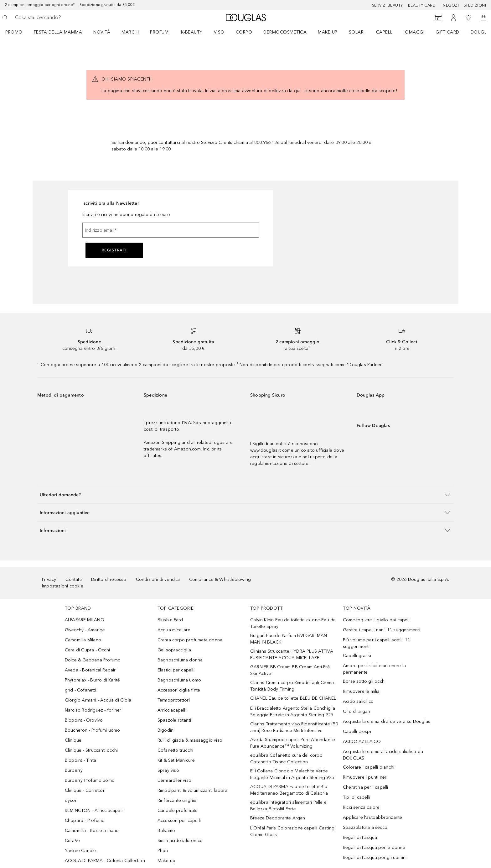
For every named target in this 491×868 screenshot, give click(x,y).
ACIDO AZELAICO (362, 742)
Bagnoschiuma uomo (179, 680)
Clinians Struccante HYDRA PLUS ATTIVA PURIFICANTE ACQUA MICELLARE (292, 655)
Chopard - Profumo (85, 821)
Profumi (160, 32)
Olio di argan (357, 711)
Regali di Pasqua (360, 837)
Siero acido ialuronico (180, 841)
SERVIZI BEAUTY (388, 5)
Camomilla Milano (83, 640)
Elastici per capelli (176, 670)
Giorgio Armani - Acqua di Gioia (98, 700)
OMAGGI (415, 32)
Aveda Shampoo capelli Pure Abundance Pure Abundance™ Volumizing (293, 743)
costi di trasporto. (162, 429)
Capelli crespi (357, 731)
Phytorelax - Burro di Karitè (93, 680)
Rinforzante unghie (177, 800)
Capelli (385, 32)
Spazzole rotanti (174, 720)
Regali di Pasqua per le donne (374, 847)
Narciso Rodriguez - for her (93, 710)
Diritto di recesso (109, 579)
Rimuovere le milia (361, 691)
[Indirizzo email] (171, 230)
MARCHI (130, 32)
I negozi (450, 5)
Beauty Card (422, 5)
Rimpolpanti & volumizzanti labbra (193, 790)
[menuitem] (18, 32)
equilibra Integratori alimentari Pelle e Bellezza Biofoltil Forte (288, 806)
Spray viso (168, 770)
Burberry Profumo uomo (90, 780)
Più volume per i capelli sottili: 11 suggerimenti (376, 643)
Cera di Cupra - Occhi (87, 650)
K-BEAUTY (192, 32)
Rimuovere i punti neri (365, 777)
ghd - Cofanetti (80, 690)
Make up (328, 32)
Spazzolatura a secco (365, 827)
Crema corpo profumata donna (190, 640)
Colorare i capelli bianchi (369, 767)
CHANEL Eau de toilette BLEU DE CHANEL (293, 698)
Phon (163, 851)
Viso (219, 32)
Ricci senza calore (361, 807)
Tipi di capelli (357, 797)
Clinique (73, 740)
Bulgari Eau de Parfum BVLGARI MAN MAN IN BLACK (289, 639)
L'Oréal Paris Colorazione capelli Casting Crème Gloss (292, 831)
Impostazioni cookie (63, 586)
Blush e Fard (170, 620)
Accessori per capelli (179, 821)
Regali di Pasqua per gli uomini (375, 857)
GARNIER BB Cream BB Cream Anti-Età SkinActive (290, 670)
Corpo (244, 32)
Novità (102, 32)
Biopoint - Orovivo (84, 720)
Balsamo (166, 831)
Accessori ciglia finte (179, 690)
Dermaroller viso (174, 780)
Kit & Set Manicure (176, 760)
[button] (246, 494)
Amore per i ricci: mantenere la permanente (374, 669)
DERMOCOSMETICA (285, 32)
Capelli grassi (357, 656)
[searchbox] (61, 18)
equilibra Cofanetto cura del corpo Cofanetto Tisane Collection (286, 759)
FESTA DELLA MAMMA (58, 32)
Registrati (114, 250)
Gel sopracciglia (174, 650)
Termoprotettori (174, 700)
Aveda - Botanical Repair (90, 670)
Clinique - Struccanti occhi (91, 750)
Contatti (74, 579)
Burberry (74, 770)
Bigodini (166, 730)
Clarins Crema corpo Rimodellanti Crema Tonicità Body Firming (292, 686)
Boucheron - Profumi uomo (93, 730)
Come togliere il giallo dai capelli (377, 620)
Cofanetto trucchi (175, 750)
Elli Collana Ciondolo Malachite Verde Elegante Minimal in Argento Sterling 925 (292, 774)
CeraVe (72, 841)
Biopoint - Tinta (80, 760)
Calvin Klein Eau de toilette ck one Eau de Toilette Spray (293, 623)
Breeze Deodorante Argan (278, 818)
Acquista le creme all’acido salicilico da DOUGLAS (383, 755)
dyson (71, 800)
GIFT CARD (447, 32)
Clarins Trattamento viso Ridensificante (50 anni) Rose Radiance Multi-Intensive (294, 727)
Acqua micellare (174, 630)
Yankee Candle (80, 851)
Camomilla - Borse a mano (92, 831)
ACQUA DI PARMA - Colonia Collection (105, 861)
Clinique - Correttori (85, 790)
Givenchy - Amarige (85, 630)
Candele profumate (178, 810)
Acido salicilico (358, 701)
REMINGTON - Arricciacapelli (94, 810)
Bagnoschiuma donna (180, 660)
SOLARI (357, 32)
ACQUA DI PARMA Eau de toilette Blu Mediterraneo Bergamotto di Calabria (289, 790)
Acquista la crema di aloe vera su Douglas (387, 721)
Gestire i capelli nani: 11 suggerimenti (382, 630)
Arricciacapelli (172, 710)
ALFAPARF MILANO (85, 620)
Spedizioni (475, 5)
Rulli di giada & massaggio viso (190, 740)
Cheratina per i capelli (366, 787)
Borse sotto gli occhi (364, 681)
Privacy (49, 579)
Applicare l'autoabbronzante (372, 817)
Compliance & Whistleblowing (220, 579)
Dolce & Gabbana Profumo (93, 660)
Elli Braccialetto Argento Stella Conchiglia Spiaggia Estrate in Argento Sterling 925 (293, 712)
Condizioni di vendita (158, 579)
